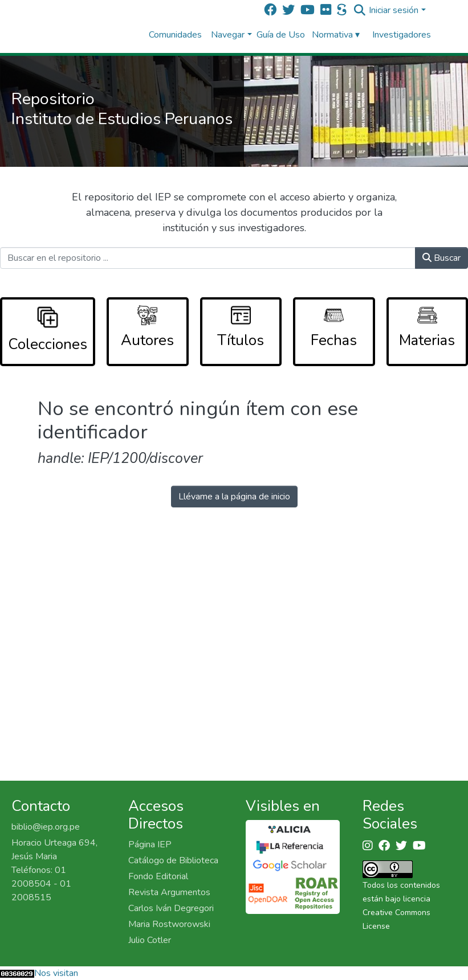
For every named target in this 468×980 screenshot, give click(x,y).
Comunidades (175, 35)
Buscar (441, 258)
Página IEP (150, 844)
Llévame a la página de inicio (234, 497)
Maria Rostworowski (169, 924)
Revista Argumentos (169, 892)
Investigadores (402, 35)
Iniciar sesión (394, 10)
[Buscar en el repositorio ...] (208, 258)
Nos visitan (56, 973)
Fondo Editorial (158, 876)
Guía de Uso (281, 35)
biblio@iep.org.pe (46, 827)
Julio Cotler (150, 940)
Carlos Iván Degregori (171, 908)
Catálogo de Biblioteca (173, 860)
